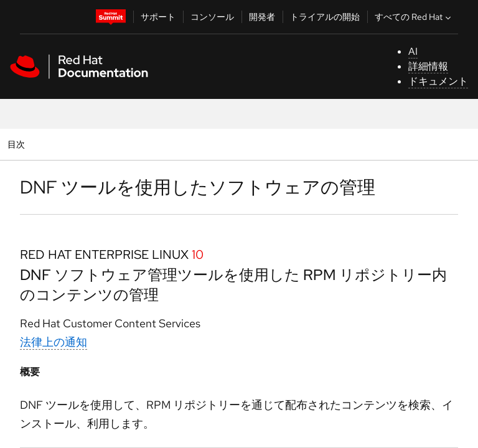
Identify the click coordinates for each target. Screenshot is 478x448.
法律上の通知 (54, 342)
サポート (158, 17)
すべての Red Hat (414, 17)
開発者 (262, 17)
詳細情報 (428, 66)
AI (413, 51)
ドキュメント (438, 81)
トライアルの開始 (325, 17)
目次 (18, 144)
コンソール (212, 17)
